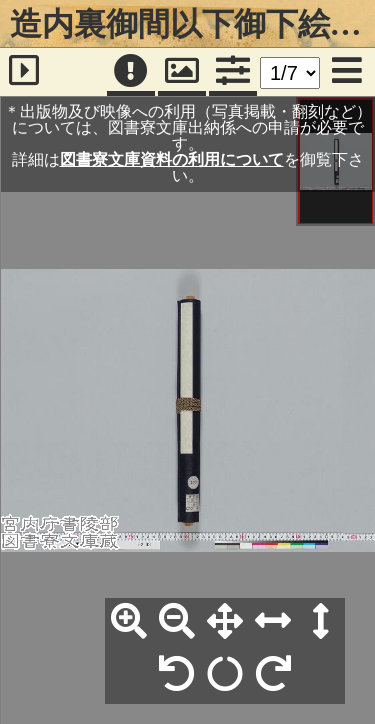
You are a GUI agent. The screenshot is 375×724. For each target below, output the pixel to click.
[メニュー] (347, 72)
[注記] (131, 72)
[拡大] (129, 622)
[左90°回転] (177, 675)
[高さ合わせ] (321, 622)
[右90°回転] (273, 675)
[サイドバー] (24, 72)
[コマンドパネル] (233, 72)
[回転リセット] (225, 675)
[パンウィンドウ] (182, 72)
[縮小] (177, 622)
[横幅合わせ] (273, 622)
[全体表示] (225, 622)
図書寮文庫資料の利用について (172, 159)
